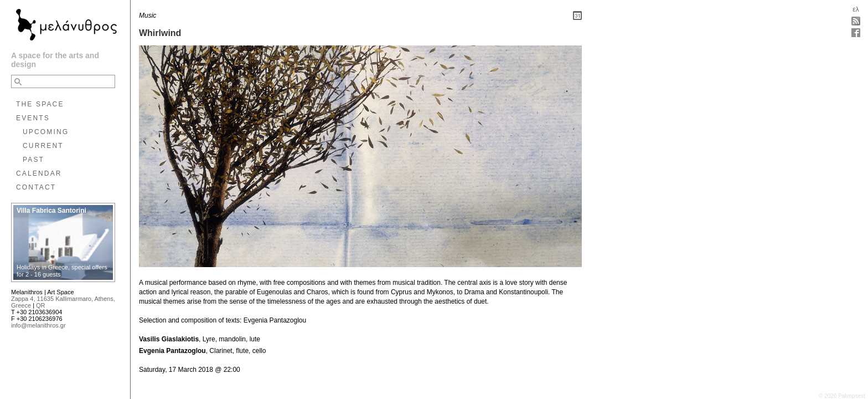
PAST (33, 160)
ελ (856, 9)
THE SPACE (40, 104)
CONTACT (36, 187)
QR (41, 305)
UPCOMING (46, 132)
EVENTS (33, 118)
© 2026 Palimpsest (842, 396)
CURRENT (43, 146)
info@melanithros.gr (38, 325)
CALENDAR (39, 173)
